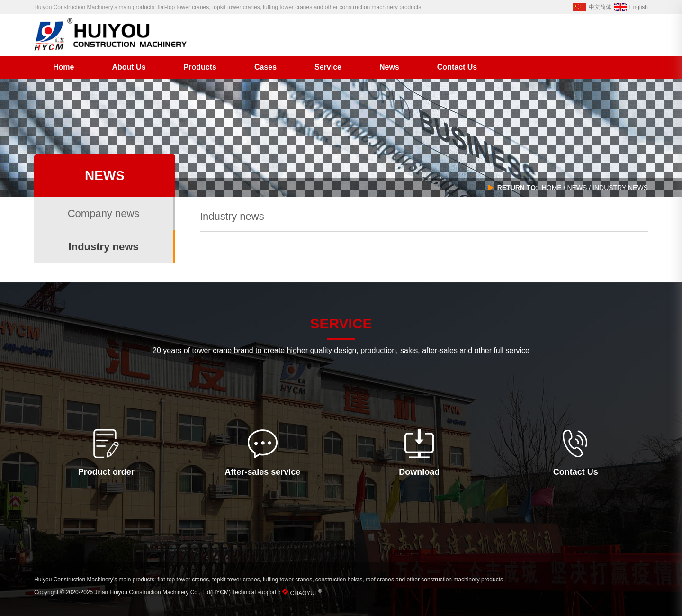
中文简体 (592, 7)
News (389, 67)
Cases (265, 67)
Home (63, 67)
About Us (129, 67)
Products (200, 67)
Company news (104, 213)
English (631, 7)
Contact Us (457, 67)
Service (328, 67)
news (577, 188)
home (552, 188)
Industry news (104, 247)
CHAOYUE (306, 593)
